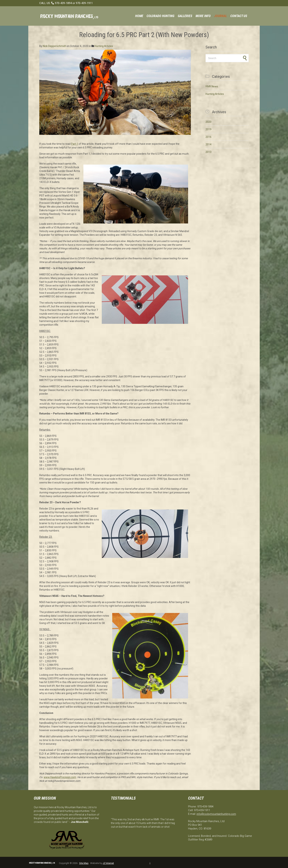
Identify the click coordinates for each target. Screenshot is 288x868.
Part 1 (75, 144)
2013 (208, 152)
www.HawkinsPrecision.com (60, 777)
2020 (208, 122)
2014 (208, 144)
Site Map (84, 863)
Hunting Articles (104, 46)
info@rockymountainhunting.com (216, 814)
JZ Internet (108, 863)
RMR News (212, 86)
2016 (208, 137)
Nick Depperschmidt (54, 46)
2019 (208, 129)
